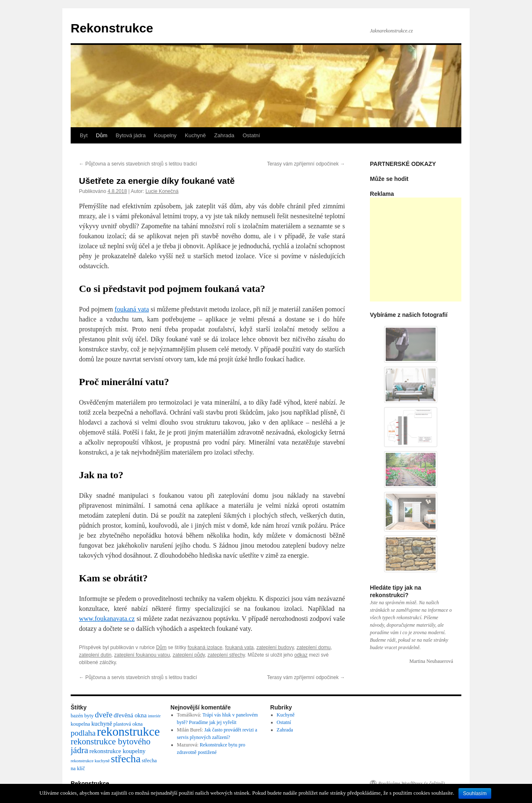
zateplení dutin (95, 655)
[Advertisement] (432, 250)
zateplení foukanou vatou (142, 655)
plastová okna (128, 724)
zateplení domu (313, 647)
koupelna (80, 724)
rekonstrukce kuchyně (90, 761)
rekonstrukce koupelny (117, 751)
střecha (126, 759)
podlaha (83, 733)
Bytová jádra (131, 135)
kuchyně (102, 724)
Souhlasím (475, 793)
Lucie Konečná (162, 191)
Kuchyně (196, 135)
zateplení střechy (226, 655)
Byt (84, 135)
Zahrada (224, 135)
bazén (77, 716)
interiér (154, 716)
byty (89, 716)
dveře (103, 715)
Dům (102, 135)
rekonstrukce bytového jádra (111, 746)
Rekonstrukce (112, 28)
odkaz (301, 655)
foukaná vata (132, 309)
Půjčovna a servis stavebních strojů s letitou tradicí (138, 164)
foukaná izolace (205, 647)
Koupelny (165, 135)
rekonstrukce (128, 731)
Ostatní (251, 135)
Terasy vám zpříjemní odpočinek (306, 164)
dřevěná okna (130, 715)
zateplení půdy (189, 655)
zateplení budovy (275, 647)
